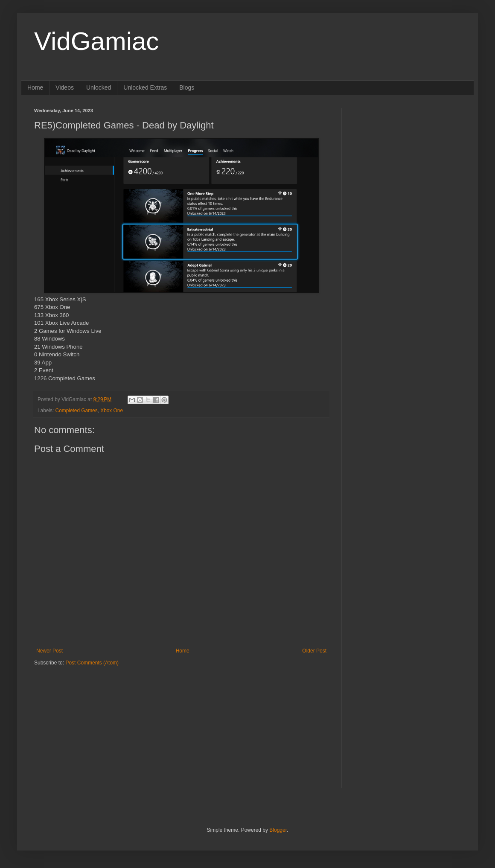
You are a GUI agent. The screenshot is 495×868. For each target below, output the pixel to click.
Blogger (278, 830)
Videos (65, 87)
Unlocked (99, 87)
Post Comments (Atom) (92, 663)
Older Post (314, 651)
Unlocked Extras (145, 87)
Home (35, 87)
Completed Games (77, 411)
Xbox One (112, 411)
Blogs (187, 87)
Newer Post (49, 651)
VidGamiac (96, 41)
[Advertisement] (87, 720)
